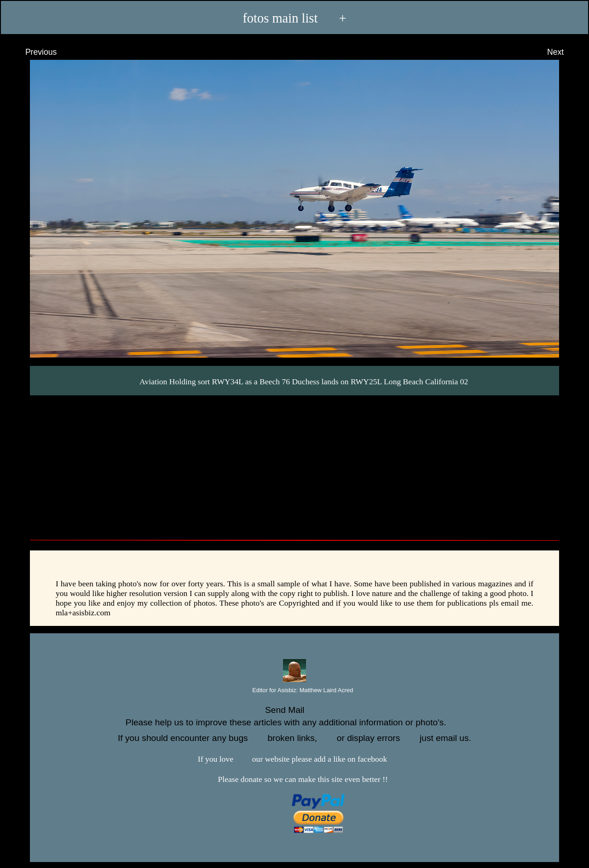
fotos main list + (294, 18)
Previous (32, 52)
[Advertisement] (294, 464)
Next (564, 52)
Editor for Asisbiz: (295, 691)
